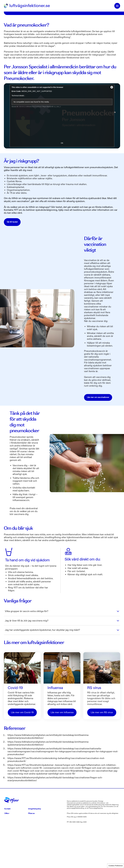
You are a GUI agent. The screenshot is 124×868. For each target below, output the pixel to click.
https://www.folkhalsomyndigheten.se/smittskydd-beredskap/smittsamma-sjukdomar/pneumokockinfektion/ (48, 779)
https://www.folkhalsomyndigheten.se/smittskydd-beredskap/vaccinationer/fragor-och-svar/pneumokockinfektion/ (55, 822)
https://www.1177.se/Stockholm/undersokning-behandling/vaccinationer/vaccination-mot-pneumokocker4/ (56, 803)
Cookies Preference (116, 866)
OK (62, 186)
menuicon (117, 6)
